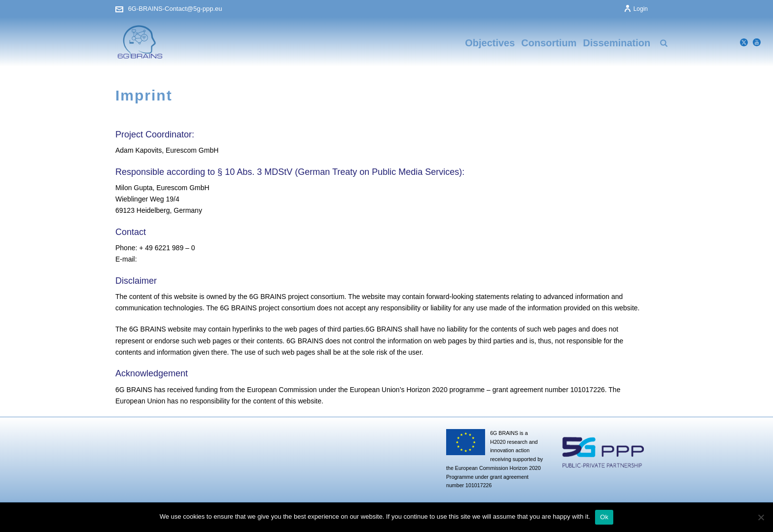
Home (614, 119)
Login (636, 9)
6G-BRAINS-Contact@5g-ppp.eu (175, 9)
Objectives (490, 43)
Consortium (549, 43)
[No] (761, 517)
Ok (604, 517)
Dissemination (617, 43)
